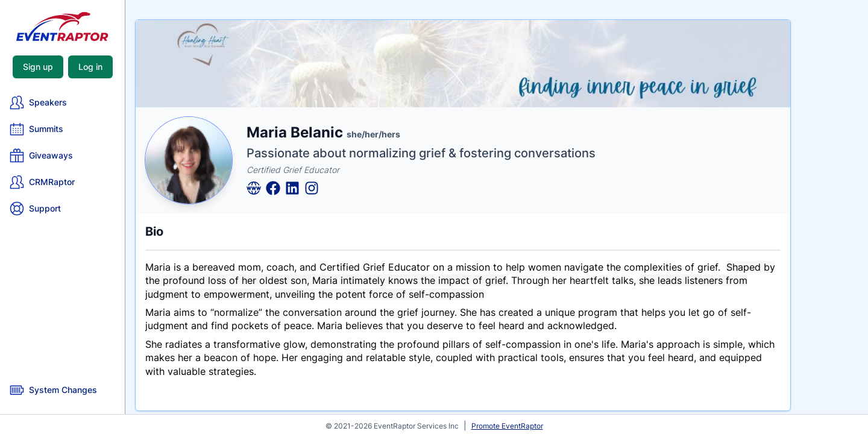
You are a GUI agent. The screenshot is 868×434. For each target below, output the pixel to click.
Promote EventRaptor (507, 426)
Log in (90, 67)
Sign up (38, 67)
